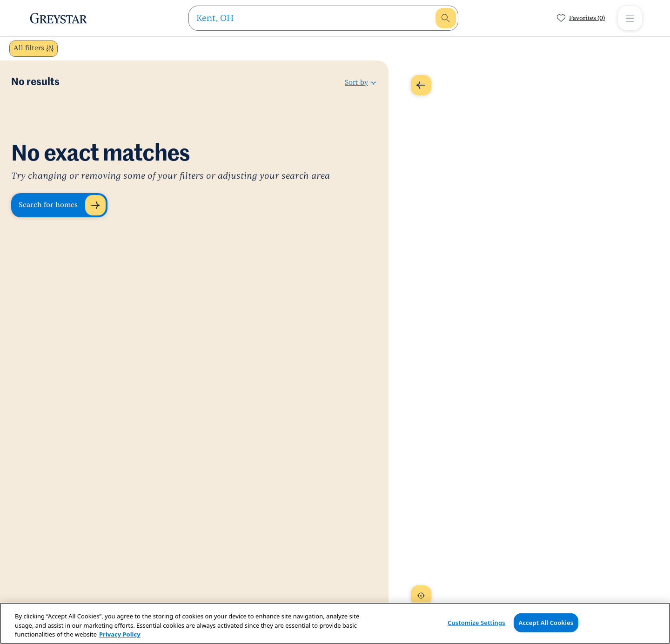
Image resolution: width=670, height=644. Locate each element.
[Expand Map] (421, 85)
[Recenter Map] (421, 596)
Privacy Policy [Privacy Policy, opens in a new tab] (120, 634)
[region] (335, 623)
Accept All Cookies (546, 622)
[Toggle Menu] (630, 18)
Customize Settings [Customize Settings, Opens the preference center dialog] (476, 622)
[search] (315, 18)
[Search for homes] (59, 205)
